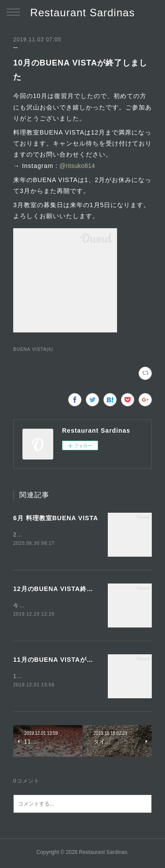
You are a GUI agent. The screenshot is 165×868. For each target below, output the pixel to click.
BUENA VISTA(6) (33, 349)
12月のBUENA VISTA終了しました (66, 589)
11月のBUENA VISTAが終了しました (70, 660)
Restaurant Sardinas (83, 13)
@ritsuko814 (76, 166)
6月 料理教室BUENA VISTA (56, 518)
